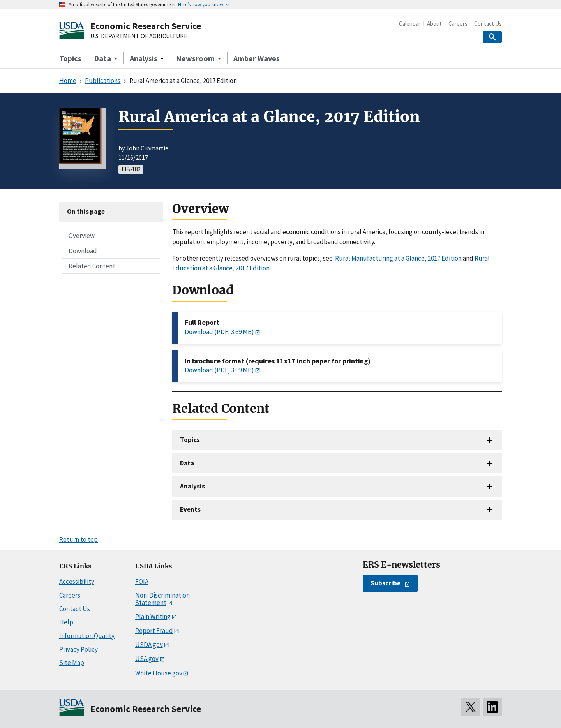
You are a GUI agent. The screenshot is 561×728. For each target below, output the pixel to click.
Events (190, 509)
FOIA (142, 582)
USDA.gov (149, 645)
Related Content (92, 266)
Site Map (72, 663)
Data (187, 463)
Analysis (192, 486)
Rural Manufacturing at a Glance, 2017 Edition (398, 258)
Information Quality (87, 636)
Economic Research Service (146, 26)
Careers (458, 24)
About (434, 24)
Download (83, 251)
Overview (82, 236)
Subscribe (385, 583)
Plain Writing (153, 617)
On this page (86, 212)
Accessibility (77, 582)
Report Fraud (154, 631)
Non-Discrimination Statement (162, 599)
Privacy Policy (79, 649)
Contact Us (488, 24)
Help (66, 622)
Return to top (79, 539)
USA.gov (147, 659)
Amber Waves (257, 58)
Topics (70, 58)
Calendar (410, 24)
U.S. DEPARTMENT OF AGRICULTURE (139, 36)
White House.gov (159, 673)
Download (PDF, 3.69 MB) (219, 332)
